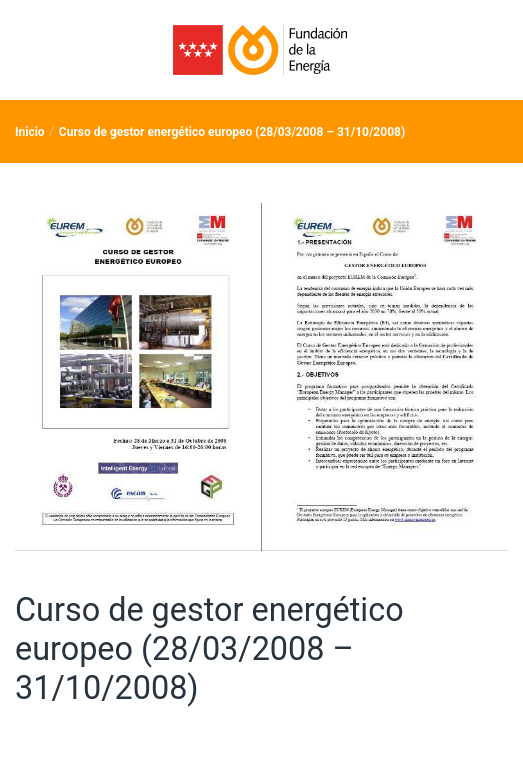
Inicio (30, 132)
